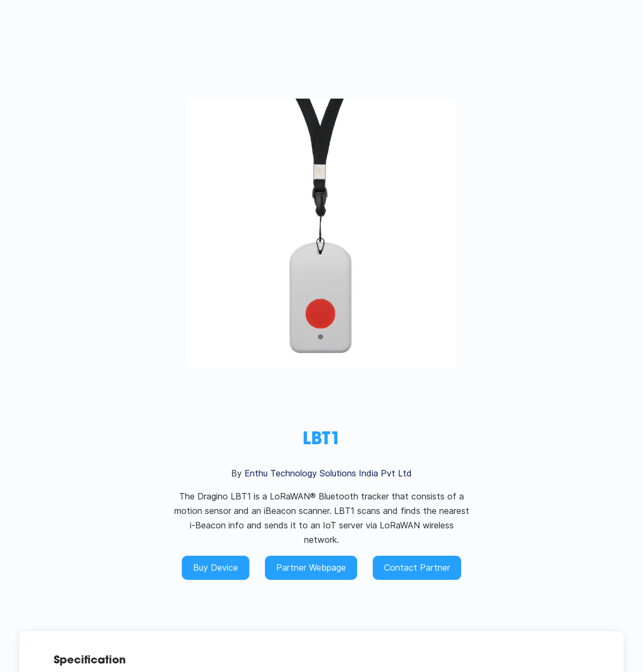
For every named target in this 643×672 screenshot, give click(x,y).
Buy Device (216, 568)
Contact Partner (417, 568)
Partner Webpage (311, 568)
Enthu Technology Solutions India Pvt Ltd (328, 473)
